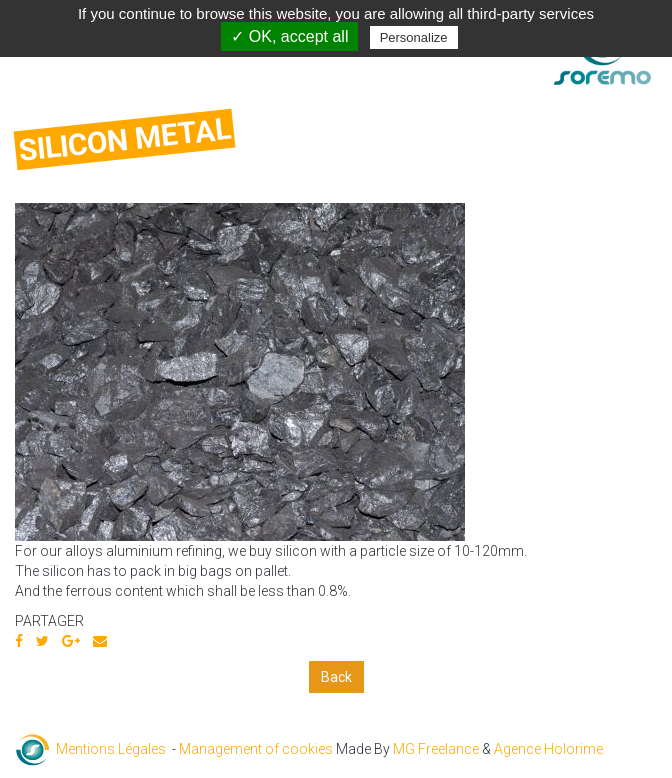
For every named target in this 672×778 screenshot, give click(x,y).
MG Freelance (436, 749)
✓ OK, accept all (289, 36)
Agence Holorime (548, 749)
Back (336, 677)
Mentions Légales (111, 749)
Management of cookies (256, 749)
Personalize (414, 37)
